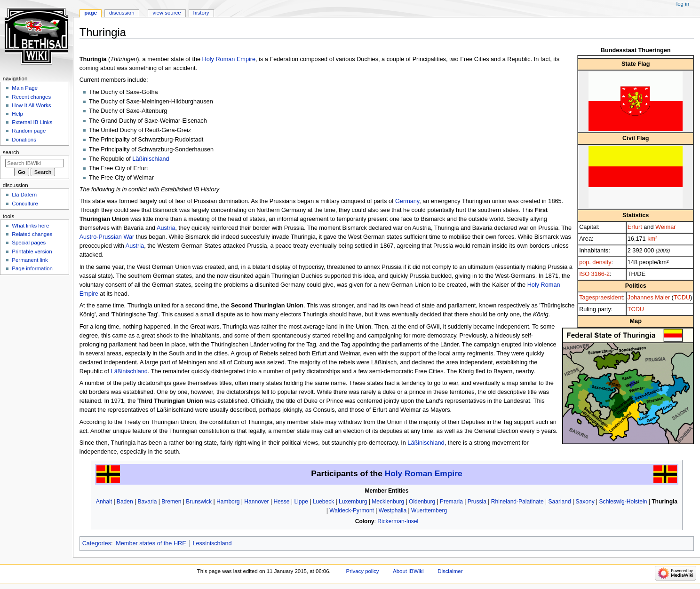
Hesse (281, 502)
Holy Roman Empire (229, 59)
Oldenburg (422, 502)
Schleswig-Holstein (623, 502)
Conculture (25, 204)
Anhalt (104, 502)
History (201, 13)
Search (11, 152)
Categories (97, 543)
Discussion (122, 13)
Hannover (256, 502)
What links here (30, 226)
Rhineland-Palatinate (517, 502)
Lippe (301, 502)
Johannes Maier (649, 298)
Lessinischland (212, 543)
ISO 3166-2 (594, 274)
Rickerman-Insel (398, 521)
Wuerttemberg (429, 510)
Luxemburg (353, 502)
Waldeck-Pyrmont (352, 510)
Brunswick (199, 502)
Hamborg (228, 502)
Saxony (585, 502)
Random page (29, 131)
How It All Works (31, 105)
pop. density (595, 262)
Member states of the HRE (151, 543)
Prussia (477, 502)
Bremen (171, 502)
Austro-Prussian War (107, 237)
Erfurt (635, 227)
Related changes (32, 234)
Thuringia (664, 502)
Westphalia (393, 510)
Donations (24, 140)
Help (17, 114)
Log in (683, 4)
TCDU (682, 298)
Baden (125, 502)
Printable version (32, 251)
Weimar (665, 227)
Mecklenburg (388, 502)
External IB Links (32, 122)
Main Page (25, 88)
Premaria (451, 502)
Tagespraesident (601, 298)
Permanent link (30, 260)
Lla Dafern (24, 195)
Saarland (560, 502)
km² (652, 239)
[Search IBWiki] (35, 163)
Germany (407, 201)
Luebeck (324, 502)
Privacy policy (363, 571)
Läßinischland (151, 159)
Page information (32, 268)
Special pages (29, 243)
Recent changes (31, 97)
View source (167, 13)
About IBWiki (408, 571)
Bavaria (147, 502)
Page (91, 13)
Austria (166, 228)
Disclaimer (450, 571)
